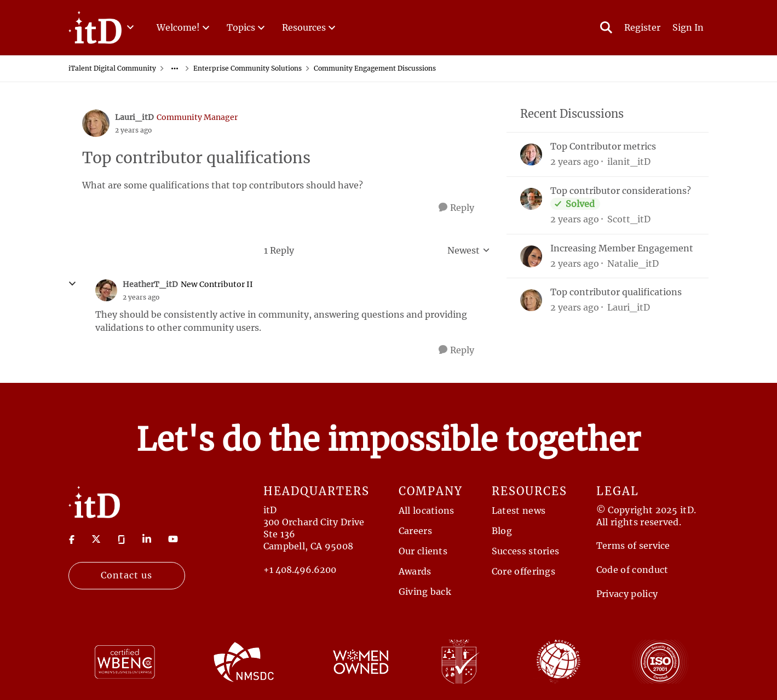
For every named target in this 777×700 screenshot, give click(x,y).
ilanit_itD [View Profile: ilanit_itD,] (629, 162)
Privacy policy (627, 594)
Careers (415, 531)
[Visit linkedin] (147, 539)
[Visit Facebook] (72, 538)
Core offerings (523, 571)
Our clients (423, 551)
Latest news (519, 510)
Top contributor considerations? (621, 191)
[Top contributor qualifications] (141, 297)
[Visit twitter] (96, 539)
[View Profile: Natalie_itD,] (531, 256)
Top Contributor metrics (603, 146)
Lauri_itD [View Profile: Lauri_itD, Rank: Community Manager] (134, 117)
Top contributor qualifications (616, 292)
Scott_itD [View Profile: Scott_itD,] (629, 219)
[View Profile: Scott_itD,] (531, 199)
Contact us (126, 575)
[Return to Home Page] (94, 501)
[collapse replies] (72, 284)
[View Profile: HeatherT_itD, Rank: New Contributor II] (106, 290)
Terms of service (633, 546)
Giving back (425, 592)
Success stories (526, 551)
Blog (502, 531)
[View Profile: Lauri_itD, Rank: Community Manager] (96, 123)
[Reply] (456, 208)
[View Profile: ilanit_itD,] (531, 154)
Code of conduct (632, 570)
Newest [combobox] (469, 251)
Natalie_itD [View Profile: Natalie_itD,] (633, 263)
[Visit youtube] (173, 539)
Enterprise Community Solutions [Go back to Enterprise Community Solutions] (248, 68)
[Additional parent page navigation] (175, 68)
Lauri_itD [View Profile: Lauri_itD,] (629, 307)
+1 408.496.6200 (300, 570)
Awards (415, 571)
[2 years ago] (575, 162)
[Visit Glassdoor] (122, 538)
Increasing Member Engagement (622, 248)
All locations (427, 510)
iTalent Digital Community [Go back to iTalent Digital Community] (112, 68)
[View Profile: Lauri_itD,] (531, 300)
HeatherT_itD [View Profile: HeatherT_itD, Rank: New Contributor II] (150, 284)
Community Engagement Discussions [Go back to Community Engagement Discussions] (375, 68)
